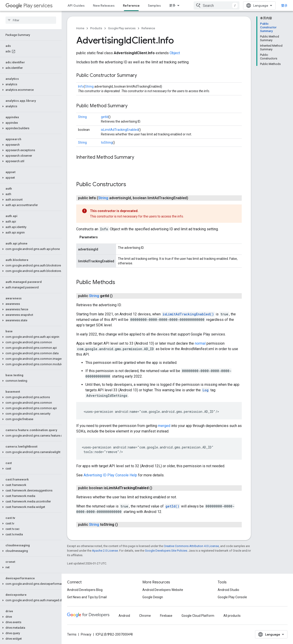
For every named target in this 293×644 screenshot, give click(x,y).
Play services (29, 6)
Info (81, 86)
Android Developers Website (163, 590)
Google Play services (122, 28)
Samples (154, 5)
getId (105, 117)
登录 (284, 5)
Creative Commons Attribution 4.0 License (191, 546)
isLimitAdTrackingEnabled (120, 130)
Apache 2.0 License (105, 551)
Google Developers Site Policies (166, 551)
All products (232, 616)
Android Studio (228, 590)
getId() (172, 506)
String (89, 86)
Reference (148, 28)
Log (206, 390)
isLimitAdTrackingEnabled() (188, 314)
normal (200, 343)
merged (164, 426)
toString (107, 142)
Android (124, 616)
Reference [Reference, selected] (131, 5)
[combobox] (217, 5)
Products (96, 28)
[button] (30, 68)
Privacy (86, 634)
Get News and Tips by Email (87, 597)
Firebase (166, 616)
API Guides (76, 5)
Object (175, 53)
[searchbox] (31, 20)
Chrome (145, 616)
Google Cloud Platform (198, 616)
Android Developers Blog (85, 590)
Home (80, 28)
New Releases (104, 5)
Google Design (153, 597)
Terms (72, 634)
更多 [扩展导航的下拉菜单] (172, 5)
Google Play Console (232, 597)
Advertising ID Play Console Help (110, 475)
